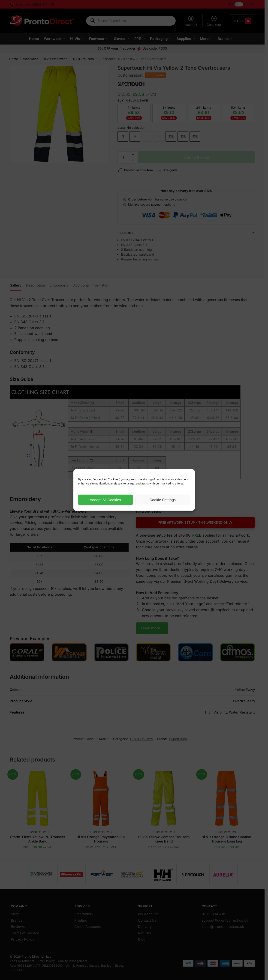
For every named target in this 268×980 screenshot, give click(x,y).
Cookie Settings (163, 500)
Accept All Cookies (105, 500)
